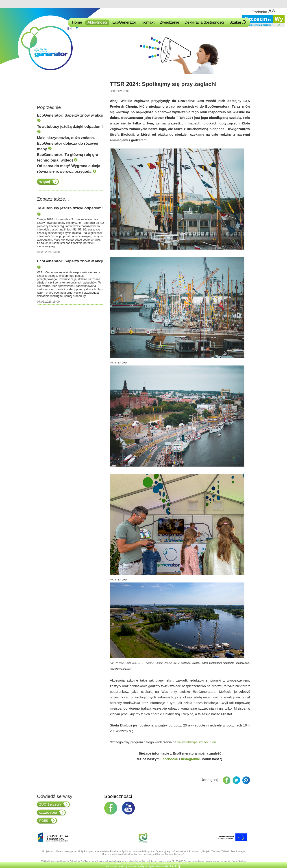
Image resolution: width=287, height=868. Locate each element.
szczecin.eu (52, 813)
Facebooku (169, 759)
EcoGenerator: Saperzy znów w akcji (70, 118)
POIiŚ (48, 821)
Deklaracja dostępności (204, 22)
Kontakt (148, 22)
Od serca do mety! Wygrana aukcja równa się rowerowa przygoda (69, 169)
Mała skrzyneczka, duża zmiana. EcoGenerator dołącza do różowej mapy (68, 143)
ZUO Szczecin (54, 804)
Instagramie (191, 759)
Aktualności (97, 22)
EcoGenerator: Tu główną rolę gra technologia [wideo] (68, 157)
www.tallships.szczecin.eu (197, 742)
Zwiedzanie (170, 22)
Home (77, 22)
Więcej (49, 182)
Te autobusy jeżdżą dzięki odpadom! (70, 129)
